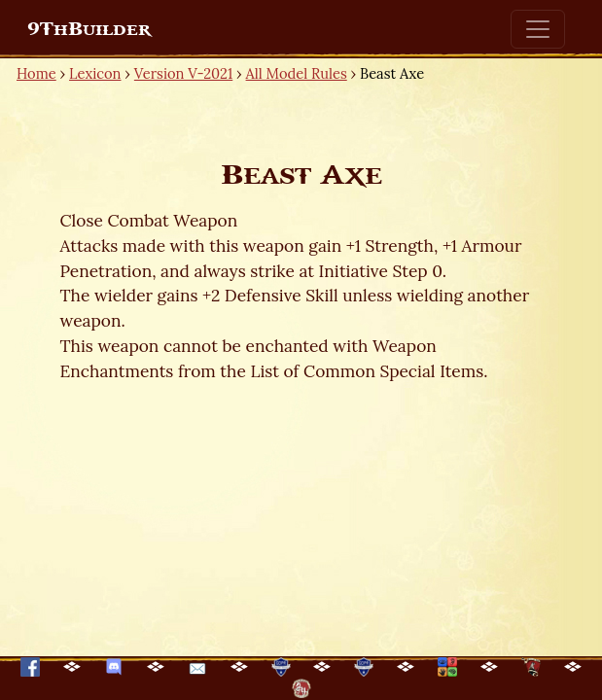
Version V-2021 (183, 73)
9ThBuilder (89, 29)
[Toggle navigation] (538, 29)
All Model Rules (297, 73)
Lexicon (95, 73)
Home (36, 73)
